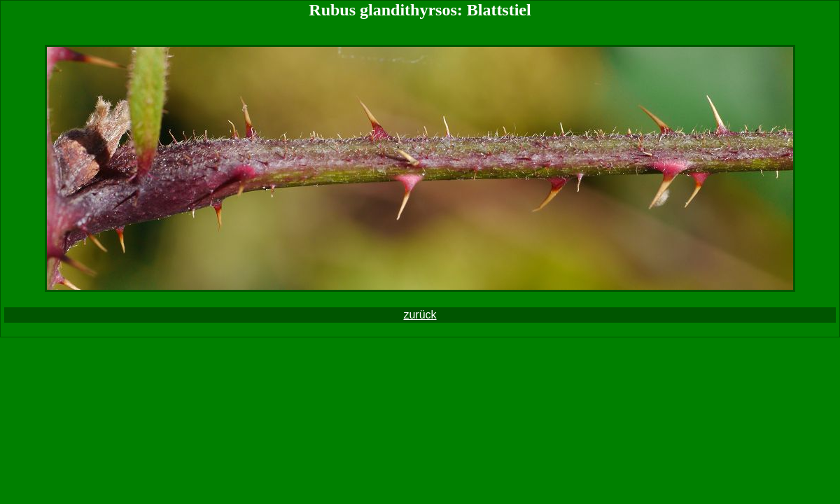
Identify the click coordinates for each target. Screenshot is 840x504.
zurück (420, 315)
